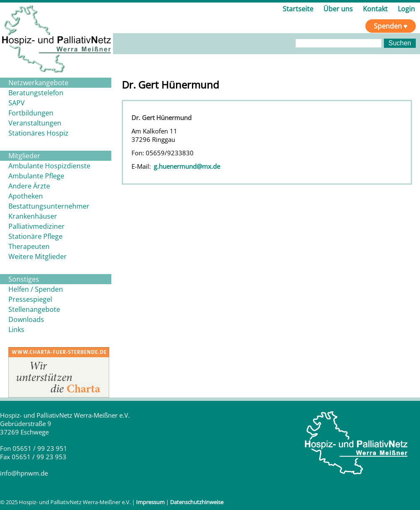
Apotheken (26, 196)
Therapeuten (29, 246)
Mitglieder (24, 156)
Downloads (26, 319)
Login (406, 9)
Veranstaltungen (35, 123)
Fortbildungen (31, 113)
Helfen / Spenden (36, 289)
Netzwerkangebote (38, 83)
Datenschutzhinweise (197, 502)
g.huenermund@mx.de (187, 166)
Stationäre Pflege (35, 236)
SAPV (17, 103)
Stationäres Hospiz (38, 133)
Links (16, 330)
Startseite (298, 9)
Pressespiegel (30, 299)
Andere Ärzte (29, 186)
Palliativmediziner (37, 226)
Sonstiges (24, 279)
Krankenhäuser (33, 216)
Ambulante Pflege (36, 176)
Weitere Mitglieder (38, 256)
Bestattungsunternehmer (49, 206)
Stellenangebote (34, 309)
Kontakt (375, 9)
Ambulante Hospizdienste (49, 166)
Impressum (150, 502)
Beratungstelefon (36, 93)
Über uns (338, 9)
